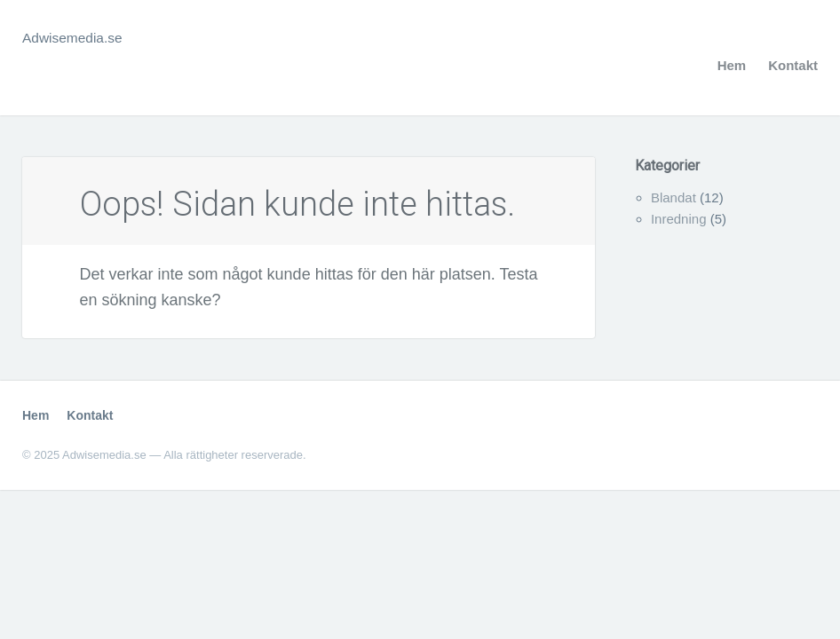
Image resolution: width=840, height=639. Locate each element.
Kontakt (793, 65)
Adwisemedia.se (80, 37)
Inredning (679, 219)
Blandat (674, 197)
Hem (732, 65)
